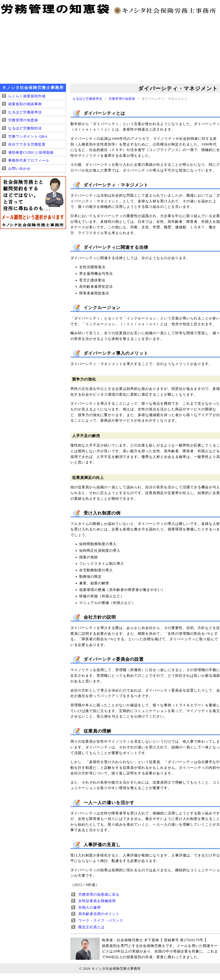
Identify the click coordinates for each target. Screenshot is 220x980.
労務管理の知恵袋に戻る (99, 894)
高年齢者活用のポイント (99, 914)
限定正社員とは (91, 927)
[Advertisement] (110, 48)
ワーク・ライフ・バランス (101, 920)
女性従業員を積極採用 (97, 901)
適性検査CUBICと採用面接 (31, 152)
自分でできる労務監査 (27, 144)
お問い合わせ (19, 169)
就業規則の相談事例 (25, 104)
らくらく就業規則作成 (27, 96)
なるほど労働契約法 (25, 128)
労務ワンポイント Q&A (28, 136)
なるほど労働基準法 (87, 99)
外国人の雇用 (90, 907)
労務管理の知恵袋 (122, 99)
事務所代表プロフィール (29, 160)
